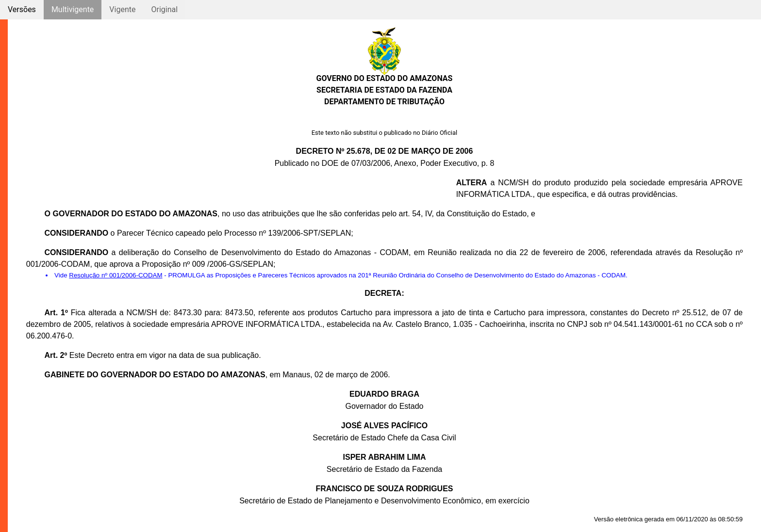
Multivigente (73, 9)
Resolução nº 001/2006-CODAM (116, 275)
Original (164, 9)
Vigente (122, 9)
